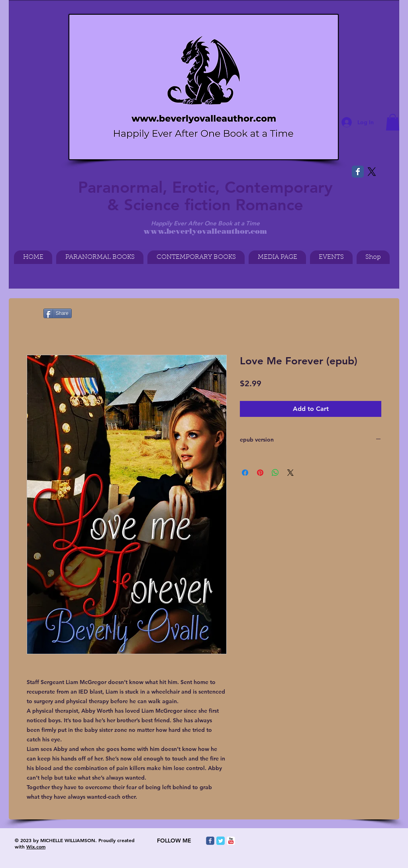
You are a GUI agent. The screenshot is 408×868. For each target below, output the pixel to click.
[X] (372, 172)
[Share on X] (290, 473)
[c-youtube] (231, 841)
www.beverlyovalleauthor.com (205, 231)
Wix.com (36, 846)
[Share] (58, 313)
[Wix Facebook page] (358, 172)
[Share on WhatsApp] (275, 473)
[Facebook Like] (27, 6)
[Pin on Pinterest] (260, 473)
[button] (393, 122)
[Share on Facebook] (245, 473)
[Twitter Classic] (221, 841)
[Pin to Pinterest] (25, 314)
